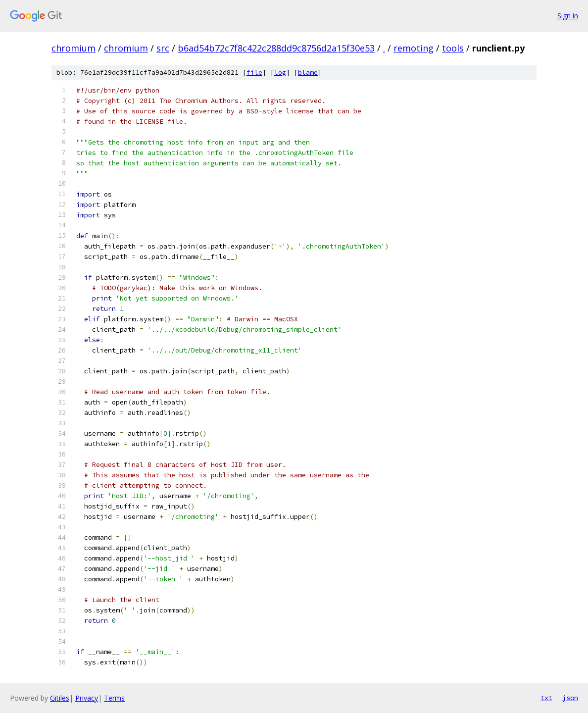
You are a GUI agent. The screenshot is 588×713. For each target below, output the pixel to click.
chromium (73, 48)
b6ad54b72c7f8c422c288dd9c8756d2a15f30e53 (276, 48)
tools (453, 48)
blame (308, 73)
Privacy (87, 698)
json (570, 698)
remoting (414, 48)
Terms (114, 698)
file (254, 73)
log (280, 73)
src (163, 48)
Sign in (568, 16)
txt (546, 698)
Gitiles (60, 698)
